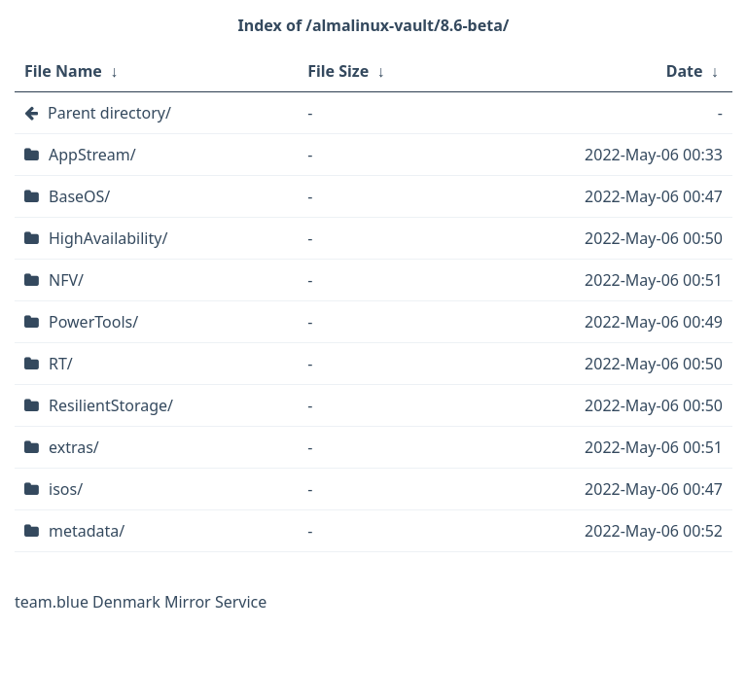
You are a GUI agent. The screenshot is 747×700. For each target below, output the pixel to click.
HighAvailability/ (108, 238)
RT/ (61, 364)
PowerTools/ (93, 322)
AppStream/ (92, 155)
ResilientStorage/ (111, 405)
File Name (63, 71)
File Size (338, 71)
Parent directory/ (109, 113)
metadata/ (87, 531)
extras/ (74, 447)
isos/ (66, 489)
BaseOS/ (79, 196)
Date (685, 71)
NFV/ (66, 280)
